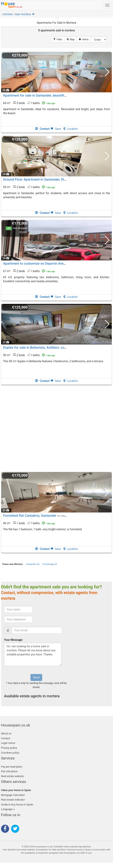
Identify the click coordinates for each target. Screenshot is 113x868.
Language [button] (8, 809)
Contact (6, 738)
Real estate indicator (13, 800)
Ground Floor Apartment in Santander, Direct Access (42, 179)
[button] (25, 15)
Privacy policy (9, 748)
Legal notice (8, 743)
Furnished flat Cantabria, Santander (30, 515)
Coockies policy (10, 753)
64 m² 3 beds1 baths (29, 103)
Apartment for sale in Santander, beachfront (36, 95)
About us (6, 733)
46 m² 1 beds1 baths (29, 523)
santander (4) (33, 564)
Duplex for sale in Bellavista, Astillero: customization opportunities (53, 347)
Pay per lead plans (12, 767)
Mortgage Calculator (13, 795)
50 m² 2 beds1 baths (29, 355)
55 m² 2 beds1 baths (29, 187)
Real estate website (12, 776)
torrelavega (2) (50, 564)
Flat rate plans (9, 771)
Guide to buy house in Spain (17, 805)
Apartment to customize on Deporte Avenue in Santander (46, 263)
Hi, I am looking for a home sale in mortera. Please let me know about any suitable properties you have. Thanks (33, 654)
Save (56, 129)
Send (36, 677)
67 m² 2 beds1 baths (29, 271)
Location (70, 129)
